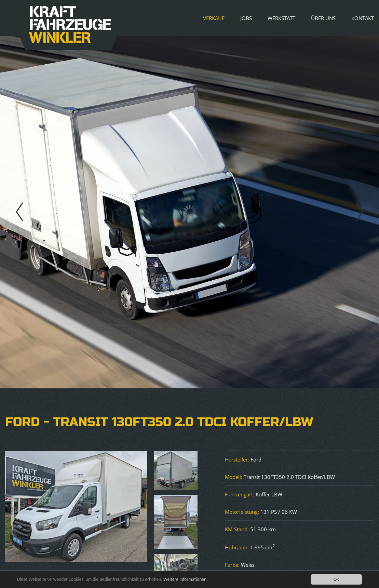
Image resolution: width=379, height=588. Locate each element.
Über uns (323, 18)
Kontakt (363, 18)
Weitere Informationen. (186, 580)
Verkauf (214, 18)
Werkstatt (281, 18)
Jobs (246, 18)
